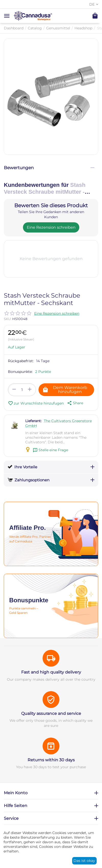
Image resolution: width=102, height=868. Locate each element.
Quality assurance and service (51, 713)
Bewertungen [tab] (49, 168)
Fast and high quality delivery (51, 672)
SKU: (8, 319)
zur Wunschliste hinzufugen (36, 403)
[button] (75, 403)
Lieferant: (33, 421)
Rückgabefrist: (21, 361)
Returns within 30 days (51, 760)
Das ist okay (84, 861)
